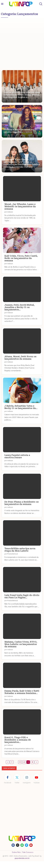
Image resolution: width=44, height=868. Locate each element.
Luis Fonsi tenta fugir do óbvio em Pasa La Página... (22, 596)
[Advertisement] (22, 42)
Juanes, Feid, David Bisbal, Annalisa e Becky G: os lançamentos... (19, 307)
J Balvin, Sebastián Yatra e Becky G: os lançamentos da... (21, 407)
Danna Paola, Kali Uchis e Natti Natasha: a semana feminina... (22, 692)
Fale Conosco (28, 852)
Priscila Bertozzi (13, 554)
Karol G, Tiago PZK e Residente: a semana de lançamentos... (18, 740)
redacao (9, 100)
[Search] (40, 4)
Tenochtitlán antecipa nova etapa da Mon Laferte (20, 550)
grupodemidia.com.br (22, 858)
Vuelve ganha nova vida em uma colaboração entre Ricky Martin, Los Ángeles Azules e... (22, 95)
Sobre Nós (16, 852)
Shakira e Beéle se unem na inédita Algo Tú (19, 131)
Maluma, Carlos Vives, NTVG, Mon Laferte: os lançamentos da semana (21, 644)
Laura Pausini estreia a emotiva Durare (17, 456)
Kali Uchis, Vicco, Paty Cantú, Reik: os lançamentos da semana (21, 258)
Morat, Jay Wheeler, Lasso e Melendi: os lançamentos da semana (20, 206)
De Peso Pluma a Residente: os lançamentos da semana (22, 503)
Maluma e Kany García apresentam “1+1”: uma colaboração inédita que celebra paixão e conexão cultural (22, 163)
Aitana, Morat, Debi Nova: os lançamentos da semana (20, 358)
